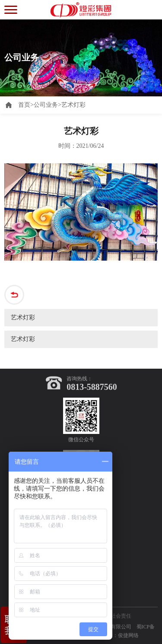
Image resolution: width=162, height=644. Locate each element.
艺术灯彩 (73, 105)
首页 (26, 105)
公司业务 (46, 105)
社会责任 (121, 616)
